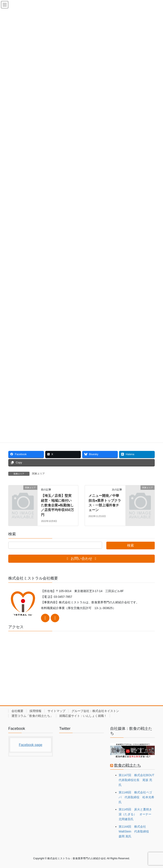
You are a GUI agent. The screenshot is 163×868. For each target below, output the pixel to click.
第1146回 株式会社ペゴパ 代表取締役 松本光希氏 (136, 797)
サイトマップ (56, 711)
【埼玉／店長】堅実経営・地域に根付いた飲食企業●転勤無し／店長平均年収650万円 (57, 505)
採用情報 (35, 711)
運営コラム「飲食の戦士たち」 (32, 716)
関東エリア (38, 474)
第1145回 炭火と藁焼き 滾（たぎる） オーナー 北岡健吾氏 (136, 814)
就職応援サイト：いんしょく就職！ (83, 716)
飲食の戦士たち (128, 765)
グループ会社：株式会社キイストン (95, 711)
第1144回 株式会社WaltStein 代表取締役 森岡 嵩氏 (135, 831)
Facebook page (31, 745)
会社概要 (17, 711)
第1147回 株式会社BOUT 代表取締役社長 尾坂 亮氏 (138, 780)
